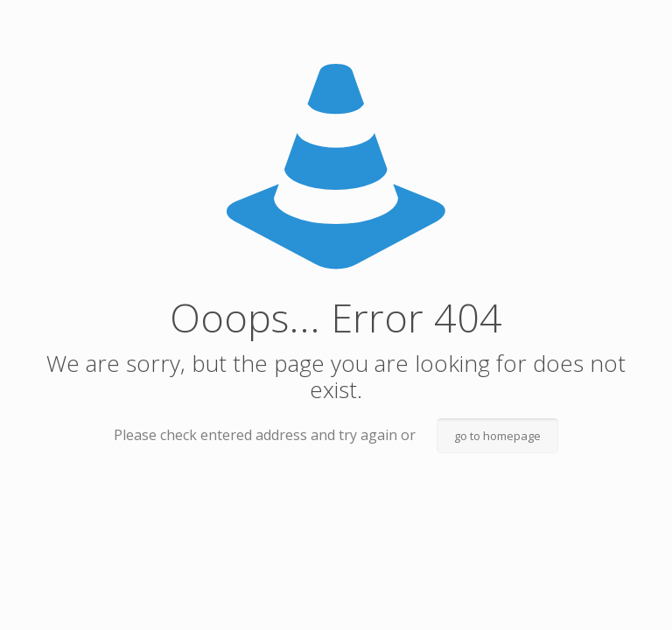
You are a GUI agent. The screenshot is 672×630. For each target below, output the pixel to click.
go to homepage (497, 436)
